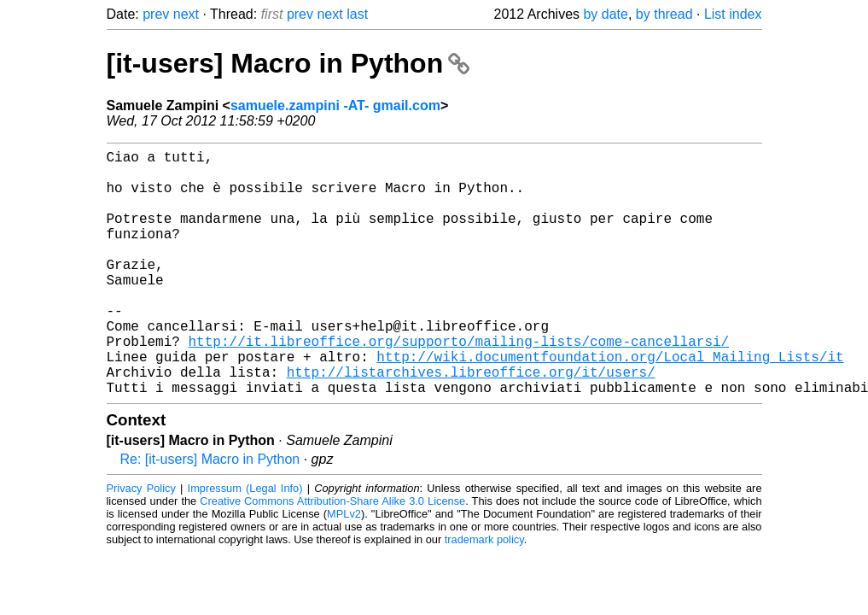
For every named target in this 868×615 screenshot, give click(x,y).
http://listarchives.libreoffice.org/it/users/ (471, 423)
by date (605, 14)
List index (733, 14)
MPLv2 (344, 568)
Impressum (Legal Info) (245, 543)
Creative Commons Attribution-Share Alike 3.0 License (332, 556)
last (357, 14)
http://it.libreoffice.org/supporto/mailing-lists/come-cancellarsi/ (459, 385)
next (186, 14)
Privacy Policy (141, 543)
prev (156, 14)
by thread (664, 14)
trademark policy (484, 594)
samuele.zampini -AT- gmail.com (335, 105)
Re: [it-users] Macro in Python (210, 514)
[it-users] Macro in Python (288, 63)
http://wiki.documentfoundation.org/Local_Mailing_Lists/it (610, 404)
